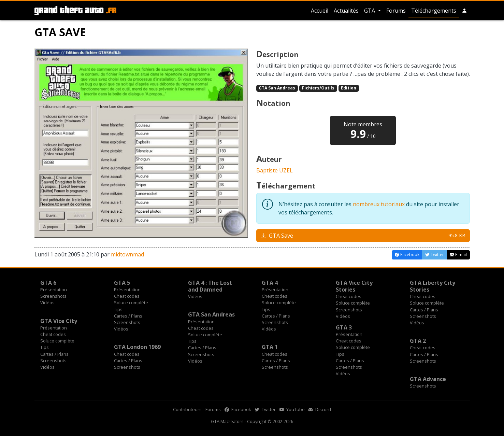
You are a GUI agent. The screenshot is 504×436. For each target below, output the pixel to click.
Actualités (346, 11)
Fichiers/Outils (318, 88)
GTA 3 (344, 327)
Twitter (265, 409)
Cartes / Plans (128, 316)
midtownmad (127, 254)
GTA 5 (122, 283)
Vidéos (47, 303)
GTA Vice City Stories (354, 286)
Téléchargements (434, 11)
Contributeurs (187, 409)
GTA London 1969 (137, 347)
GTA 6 (48, 283)
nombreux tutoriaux (379, 204)
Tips (118, 309)
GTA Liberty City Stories (433, 286)
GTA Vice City (59, 321)
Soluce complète (131, 303)
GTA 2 (418, 341)
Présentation (54, 290)
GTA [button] (370, 11)
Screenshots (53, 296)
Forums (396, 11)
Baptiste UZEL (275, 170)
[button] (464, 11)
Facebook (238, 409)
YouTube (292, 409)
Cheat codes (127, 296)
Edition (349, 88)
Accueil (320, 11)
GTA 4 (270, 283)
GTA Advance (428, 379)
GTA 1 (270, 347)
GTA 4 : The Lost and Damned (210, 286)
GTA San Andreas (277, 88)
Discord (320, 409)
